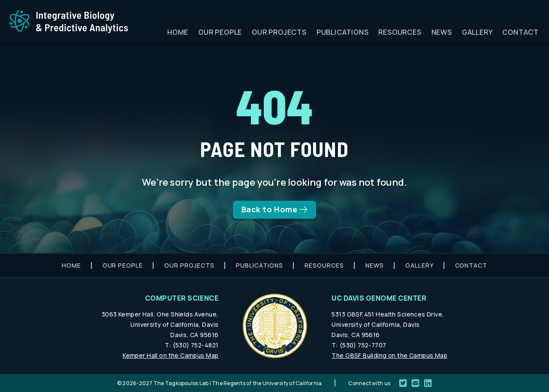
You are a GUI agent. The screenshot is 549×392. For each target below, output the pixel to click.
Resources (400, 32)
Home (178, 32)
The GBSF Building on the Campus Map (389, 355)
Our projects (279, 32)
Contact (520, 32)
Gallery (477, 32)
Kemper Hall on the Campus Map (170, 355)
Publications (343, 32)
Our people (220, 32)
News (442, 32)
